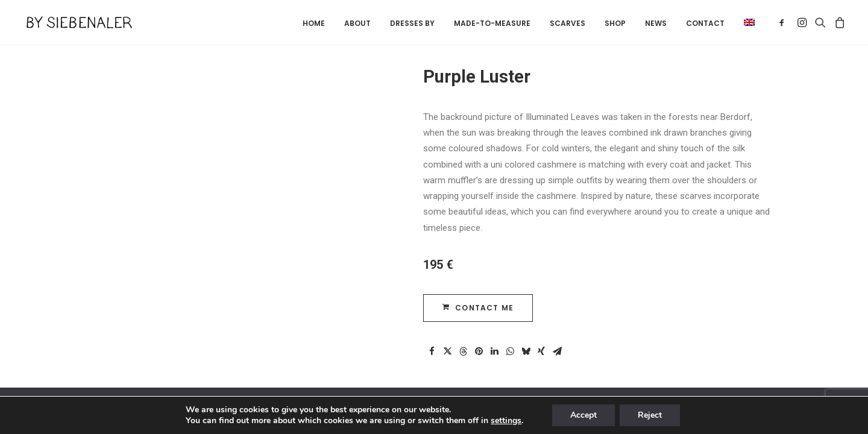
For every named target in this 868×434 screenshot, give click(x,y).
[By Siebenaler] (74, 22)
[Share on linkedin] (494, 351)
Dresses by (412, 23)
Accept (583, 415)
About (357, 23)
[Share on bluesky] (526, 351)
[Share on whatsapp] (510, 351)
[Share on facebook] (432, 351)
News (656, 23)
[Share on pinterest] (479, 351)
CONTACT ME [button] (478, 308)
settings (506, 421)
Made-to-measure (492, 23)
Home (314, 23)
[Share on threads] (463, 351)
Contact (705, 23)
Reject (650, 415)
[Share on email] (557, 351)
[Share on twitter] (447, 351)
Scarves (568, 23)
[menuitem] (314, 24)
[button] (745, 22)
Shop (615, 23)
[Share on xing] (541, 351)
